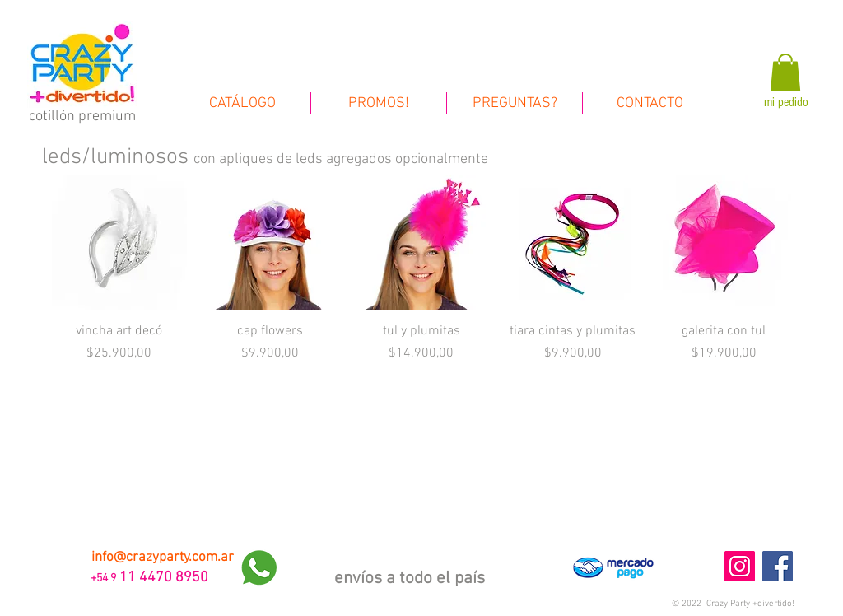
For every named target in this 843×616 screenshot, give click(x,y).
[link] (785, 72)
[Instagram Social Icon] (740, 566)
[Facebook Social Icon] (778, 566)
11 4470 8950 (164, 578)
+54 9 (102, 579)
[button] (733, 604)
